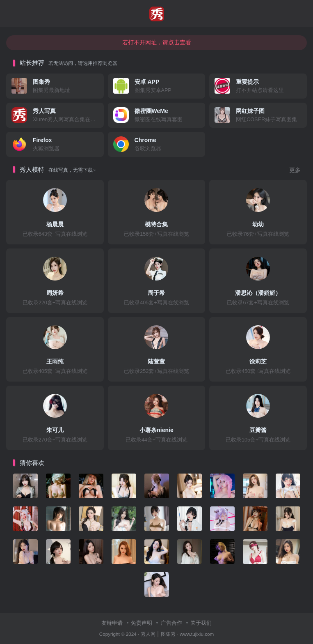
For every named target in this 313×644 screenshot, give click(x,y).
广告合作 (171, 623)
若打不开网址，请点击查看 (157, 42)
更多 (295, 170)
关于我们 (201, 623)
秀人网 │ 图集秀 (158, 634)
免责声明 (142, 623)
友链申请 (112, 623)
